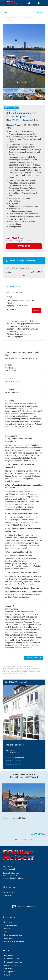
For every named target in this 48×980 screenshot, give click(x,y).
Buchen (37, 310)
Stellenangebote (11, 925)
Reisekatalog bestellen (13, 962)
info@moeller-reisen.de (16, 764)
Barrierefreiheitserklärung (14, 941)
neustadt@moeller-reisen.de (14, 878)
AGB (6, 932)
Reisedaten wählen (33, 658)
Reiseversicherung (12, 892)
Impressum (9, 938)
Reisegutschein (10, 972)
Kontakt (7, 929)
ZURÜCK (38, 12)
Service (7, 975)
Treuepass (8, 895)
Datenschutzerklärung (13, 935)
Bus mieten (9, 956)
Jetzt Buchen (24, 246)
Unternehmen (10, 922)
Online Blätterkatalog (13, 965)
